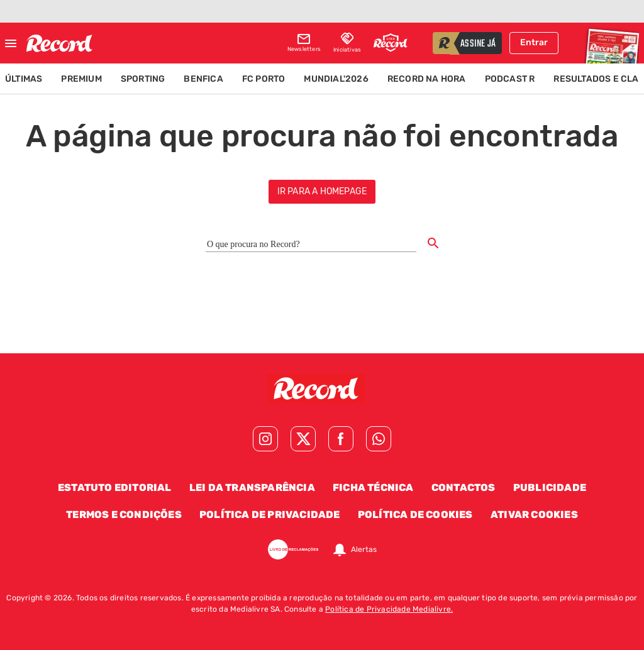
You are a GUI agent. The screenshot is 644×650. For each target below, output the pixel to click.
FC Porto (264, 79)
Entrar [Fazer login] (534, 42)
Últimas (24, 79)
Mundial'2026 (336, 79)
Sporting (143, 79)
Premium (81, 79)
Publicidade (550, 488)
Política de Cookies (415, 515)
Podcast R (510, 79)
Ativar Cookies (534, 515)
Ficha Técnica (373, 488)
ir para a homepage (322, 191)
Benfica (203, 79)
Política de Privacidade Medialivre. (389, 609)
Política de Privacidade (270, 515)
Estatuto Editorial (115, 488)
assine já (478, 44)
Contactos (464, 488)
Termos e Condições (124, 515)
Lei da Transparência (252, 488)
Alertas (364, 549)
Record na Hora (427, 79)
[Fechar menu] (11, 43)
